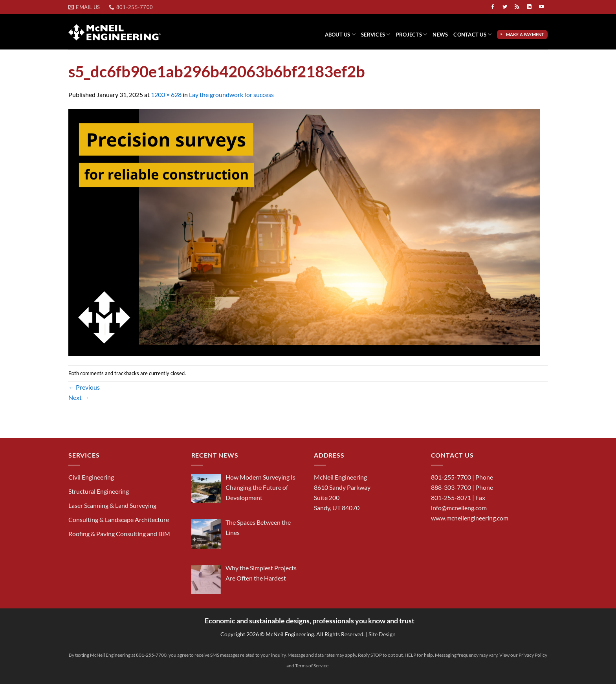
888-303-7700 (451, 487)
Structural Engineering (99, 491)
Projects (412, 34)
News (440, 35)
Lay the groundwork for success (231, 94)
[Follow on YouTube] (541, 7)
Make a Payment (526, 34)
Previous (84, 387)
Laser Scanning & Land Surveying (112, 505)
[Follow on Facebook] (493, 7)
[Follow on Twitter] (505, 7)
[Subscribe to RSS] (517, 7)
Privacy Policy (533, 655)
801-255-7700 (451, 477)
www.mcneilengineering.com (470, 518)
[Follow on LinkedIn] (529, 7)
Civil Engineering (91, 477)
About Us (340, 34)
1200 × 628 (166, 94)
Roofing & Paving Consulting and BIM (119, 534)
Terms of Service (312, 666)
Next (79, 397)
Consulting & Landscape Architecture (119, 519)
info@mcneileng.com (459, 508)
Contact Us (472, 34)
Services (376, 34)
